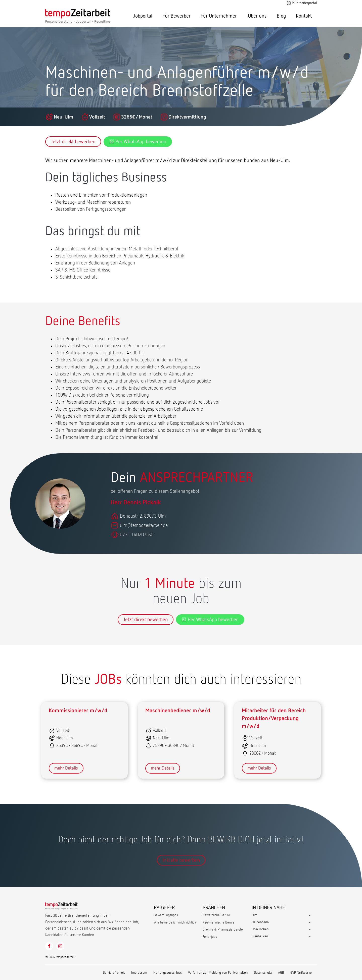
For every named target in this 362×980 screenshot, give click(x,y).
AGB (281, 973)
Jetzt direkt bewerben (73, 142)
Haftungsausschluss (168, 973)
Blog (281, 16)
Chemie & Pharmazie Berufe (223, 930)
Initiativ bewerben (181, 860)
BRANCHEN (214, 908)
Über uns (257, 16)
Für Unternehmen (219, 16)
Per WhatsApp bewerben (138, 142)
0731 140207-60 (137, 535)
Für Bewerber (176, 16)
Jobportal (143, 16)
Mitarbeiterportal (304, 3)
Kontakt (304, 16)
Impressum (139, 973)
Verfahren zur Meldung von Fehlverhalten (218, 973)
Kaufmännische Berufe (219, 922)
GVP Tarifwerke (301, 973)
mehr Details (66, 768)
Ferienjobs (210, 937)
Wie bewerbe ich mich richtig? (175, 922)
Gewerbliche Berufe (216, 915)
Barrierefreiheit (114, 973)
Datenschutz (263, 973)
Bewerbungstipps (166, 915)
